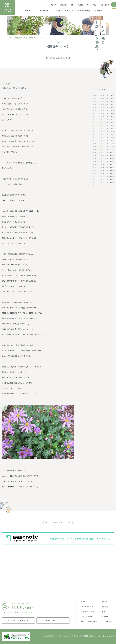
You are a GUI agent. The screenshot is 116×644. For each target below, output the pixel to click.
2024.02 (111, 108)
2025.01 (96, 105)
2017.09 (96, 180)
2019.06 (103, 159)
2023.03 (103, 117)
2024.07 (111, 105)
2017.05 (103, 183)
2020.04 (96, 150)
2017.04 (111, 183)
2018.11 (111, 165)
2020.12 (96, 144)
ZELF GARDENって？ (43, 11)
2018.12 (103, 165)
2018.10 (96, 168)
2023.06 (111, 114)
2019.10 (96, 156)
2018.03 (96, 174)
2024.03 (103, 108)
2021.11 (103, 132)
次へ (69, 523)
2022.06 (96, 126)
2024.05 (96, 108)
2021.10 (111, 132)
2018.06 (96, 171)
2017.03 (96, 186)
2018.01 (111, 174)
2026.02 (111, 96)
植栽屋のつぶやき (102, 11)
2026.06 (96, 96)
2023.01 (96, 120)
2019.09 (103, 156)
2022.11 (111, 120)
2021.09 (96, 135)
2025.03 (103, 102)
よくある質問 (91, 5)
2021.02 (103, 141)
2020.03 (103, 150)
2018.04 (111, 171)
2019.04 (96, 162)
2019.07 (96, 159)
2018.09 (103, 168)
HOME (28, 11)
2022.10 (96, 123)
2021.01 (111, 141)
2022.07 (111, 123)
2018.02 (103, 174)
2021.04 (111, 138)
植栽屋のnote (114, 27)
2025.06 (96, 102)
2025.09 (103, 99)
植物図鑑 (63, 5)
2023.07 (103, 114)
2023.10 (111, 111)
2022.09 (103, 123)
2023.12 (103, 111)
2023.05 (96, 117)
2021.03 (96, 141)
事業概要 (80, 5)
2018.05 (103, 171)
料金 (71, 5)
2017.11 (103, 177)
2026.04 (103, 96)
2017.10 (111, 177)
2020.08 (103, 147)
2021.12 (96, 132)
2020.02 (111, 150)
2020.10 (111, 144)
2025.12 (96, 99)
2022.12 (103, 120)
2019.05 (111, 159)
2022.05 (103, 126)
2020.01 (96, 153)
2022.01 (111, 129)
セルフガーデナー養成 (81, 11)
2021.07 (111, 135)
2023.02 (111, 117)
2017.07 (111, 180)
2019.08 (111, 156)
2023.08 (96, 114)
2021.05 (103, 138)
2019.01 (96, 165)
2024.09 (103, 105)
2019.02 (111, 162)
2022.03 (96, 129)
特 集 (54, 5)
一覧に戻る (58, 523)
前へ (47, 523)
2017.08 (103, 180)
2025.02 (111, 102)
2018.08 (111, 168)
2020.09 (96, 147)
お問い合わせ (104, 5)
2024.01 (96, 111)
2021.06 (96, 138)
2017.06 (96, 183)
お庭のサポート (62, 11)
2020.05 (111, 147)
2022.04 (111, 126)
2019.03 (103, 162)
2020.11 (103, 144)
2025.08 (111, 99)
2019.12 (103, 153)
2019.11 (111, 153)
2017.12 (96, 177)
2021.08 (103, 135)
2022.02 (103, 129)
